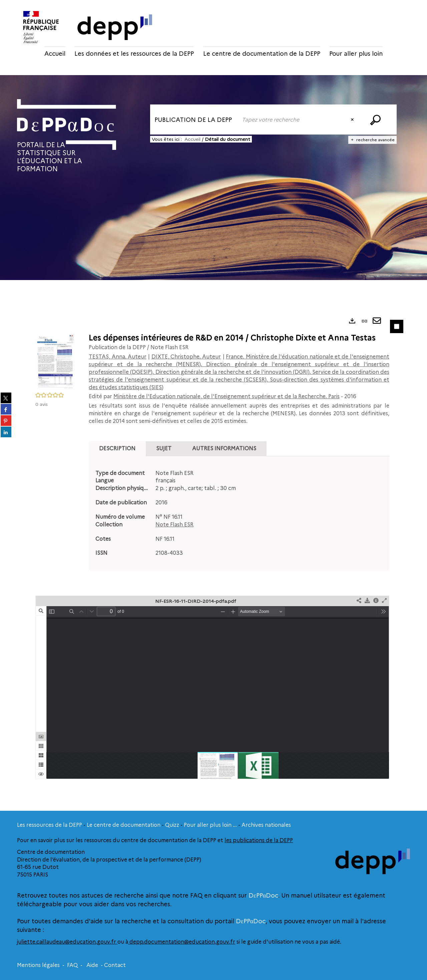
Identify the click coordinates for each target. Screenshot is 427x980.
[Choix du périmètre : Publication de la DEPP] (194, 119)
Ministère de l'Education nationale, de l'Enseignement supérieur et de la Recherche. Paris (227, 396)
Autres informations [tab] (224, 448)
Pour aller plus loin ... (210, 825)
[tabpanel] (239, 514)
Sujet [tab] (164, 448)
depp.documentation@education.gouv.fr (182, 942)
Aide (92, 965)
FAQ (72, 965)
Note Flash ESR (174, 525)
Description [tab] (117, 448)
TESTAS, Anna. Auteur (118, 357)
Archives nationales (266, 825)
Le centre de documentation (124, 825)
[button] (55, 360)
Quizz (172, 825)
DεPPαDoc (263, 896)
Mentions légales (38, 965)
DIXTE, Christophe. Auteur (186, 357)
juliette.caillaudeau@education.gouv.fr (67, 942)
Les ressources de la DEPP (50, 825)
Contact (115, 965)
